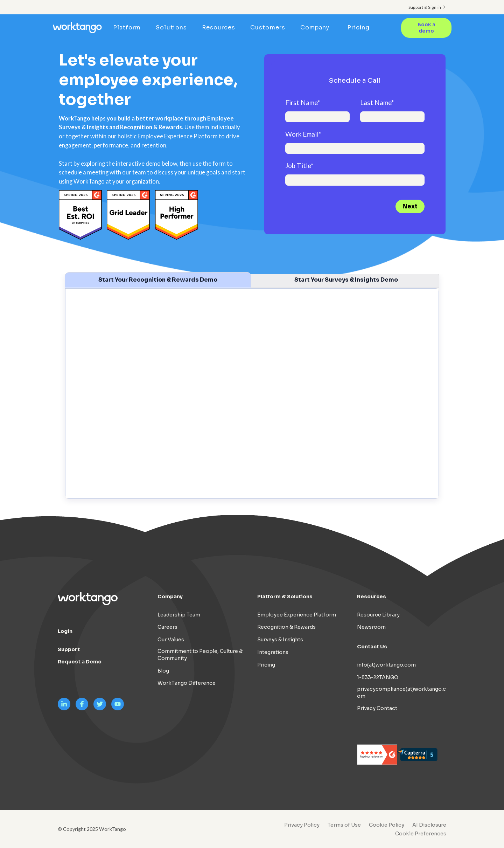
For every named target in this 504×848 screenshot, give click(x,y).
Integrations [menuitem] (273, 652)
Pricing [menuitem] (358, 27)
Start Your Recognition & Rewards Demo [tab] (158, 280)
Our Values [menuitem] (171, 640)
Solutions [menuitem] (171, 27)
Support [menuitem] (69, 649)
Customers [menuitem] (268, 27)
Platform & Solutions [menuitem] (285, 597)
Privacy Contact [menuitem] (377, 708)
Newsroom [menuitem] (371, 627)
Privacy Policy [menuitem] (302, 825)
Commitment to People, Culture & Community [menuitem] (200, 655)
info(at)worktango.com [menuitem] (386, 665)
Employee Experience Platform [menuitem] (297, 615)
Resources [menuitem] (219, 27)
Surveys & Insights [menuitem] (280, 640)
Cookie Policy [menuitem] (387, 825)
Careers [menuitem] (167, 627)
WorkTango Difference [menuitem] (187, 683)
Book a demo (426, 28)
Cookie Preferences (421, 834)
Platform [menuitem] (127, 27)
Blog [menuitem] (163, 671)
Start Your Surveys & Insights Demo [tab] (346, 280)
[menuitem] (419, 834)
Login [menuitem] (65, 631)
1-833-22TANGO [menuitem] (378, 677)
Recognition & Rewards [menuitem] (286, 627)
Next (410, 206)
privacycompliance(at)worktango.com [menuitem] (401, 692)
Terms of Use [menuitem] (344, 825)
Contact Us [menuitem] (372, 647)
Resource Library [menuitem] (378, 615)
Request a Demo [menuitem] (80, 662)
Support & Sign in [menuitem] (425, 7)
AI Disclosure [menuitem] (429, 825)
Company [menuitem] (315, 27)
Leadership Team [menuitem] (179, 615)
